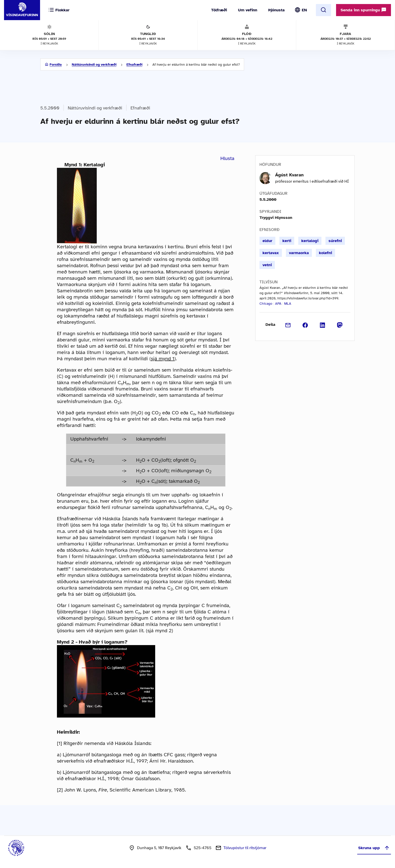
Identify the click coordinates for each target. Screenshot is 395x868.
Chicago (266, 304)
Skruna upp (374, 848)
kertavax (271, 253)
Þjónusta (276, 10)
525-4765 (203, 848)
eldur (267, 241)
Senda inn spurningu (364, 10)
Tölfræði (219, 10)
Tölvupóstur (245, 848)
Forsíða (56, 65)
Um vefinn (248, 10)
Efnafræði (134, 65)
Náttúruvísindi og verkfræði (94, 65)
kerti (287, 241)
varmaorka (299, 253)
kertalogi (310, 241)
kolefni (325, 253)
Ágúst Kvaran (289, 175)
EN (304, 10)
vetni (267, 265)
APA (278, 304)
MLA (288, 304)
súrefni (335, 241)
